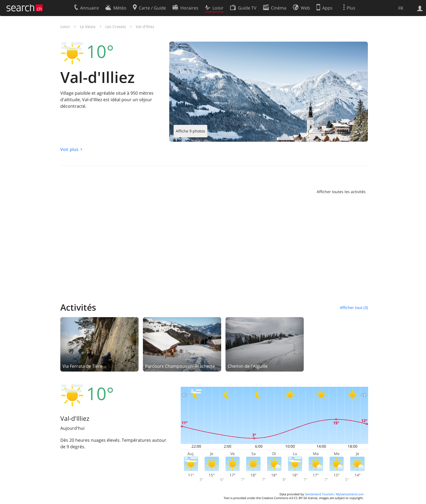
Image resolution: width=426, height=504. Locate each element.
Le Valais (88, 27)
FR (401, 8)
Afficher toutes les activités (341, 192)
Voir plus (69, 149)
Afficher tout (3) (354, 307)
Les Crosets (116, 27)
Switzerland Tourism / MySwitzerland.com (334, 494)
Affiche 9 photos (190, 131)
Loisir (65, 27)
